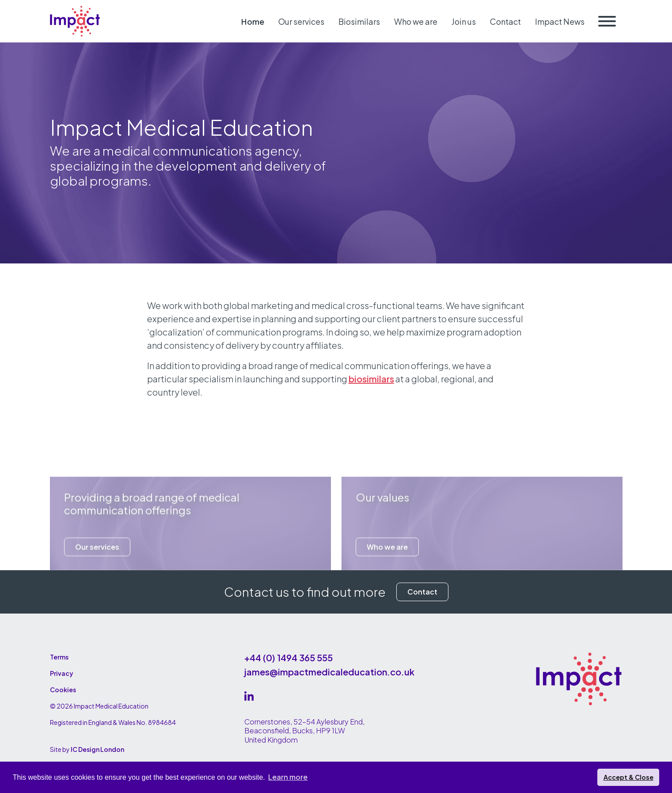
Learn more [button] (288, 777)
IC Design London (97, 749)
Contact (505, 21)
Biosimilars (359, 21)
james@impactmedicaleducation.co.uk (329, 672)
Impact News (560, 21)
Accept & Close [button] (628, 777)
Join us (464, 21)
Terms (59, 657)
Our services (301, 21)
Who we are (416, 21)
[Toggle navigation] (607, 21)
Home (253, 21)
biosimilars (371, 379)
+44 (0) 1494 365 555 (289, 658)
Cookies (63, 690)
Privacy (62, 673)
